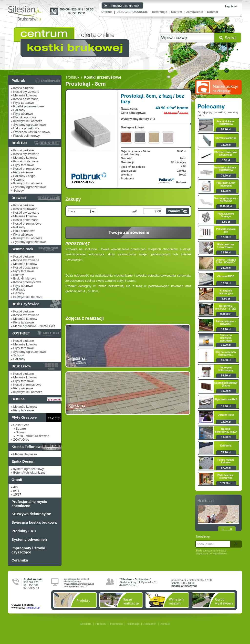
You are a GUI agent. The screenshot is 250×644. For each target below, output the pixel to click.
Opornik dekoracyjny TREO (226, 430)
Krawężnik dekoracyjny (226, 292)
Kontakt (213, 12)
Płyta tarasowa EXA (226, 400)
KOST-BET (21, 333)
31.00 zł (226, 360)
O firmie (107, 12)
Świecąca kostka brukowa (31, 132)
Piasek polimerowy (26, 136)
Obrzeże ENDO (226, 276)
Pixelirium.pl (33, 608)
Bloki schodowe (24, 231)
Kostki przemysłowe (27, 169)
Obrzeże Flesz (226, 415)
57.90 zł (226, 468)
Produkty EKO (24, 531)
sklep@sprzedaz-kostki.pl (76, 579)
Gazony (19, 180)
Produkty (101, 624)
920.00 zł (226, 314)
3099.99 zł (226, 206)
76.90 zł (226, 452)
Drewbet (19, 198)
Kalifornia (226, 446)
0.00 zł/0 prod (124, 6)
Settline (18, 399)
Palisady (19, 110)
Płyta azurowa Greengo (226, 215)
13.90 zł (226, 145)
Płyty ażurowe (23, 114)
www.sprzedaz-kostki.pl (75, 586)
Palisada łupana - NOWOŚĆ (226, 323)
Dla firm (177, 12)
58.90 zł (226, 129)
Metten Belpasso (25, 454)
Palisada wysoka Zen (226, 230)
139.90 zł (226, 483)
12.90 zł (226, 237)
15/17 (17, 494)
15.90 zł (226, 406)
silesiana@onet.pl (72, 582)
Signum (21, 432)
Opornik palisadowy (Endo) (226, 384)
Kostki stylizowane (26, 92)
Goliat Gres (21, 425)
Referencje (160, 12)
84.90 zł (226, 191)
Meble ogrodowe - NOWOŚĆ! (34, 326)
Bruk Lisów (21, 366)
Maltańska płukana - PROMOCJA (226, 169)
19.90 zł (226, 391)
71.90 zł (226, 176)
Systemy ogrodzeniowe (30, 125)
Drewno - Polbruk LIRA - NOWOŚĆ (226, 261)
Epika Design (23, 461)
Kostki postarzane (26, 99)
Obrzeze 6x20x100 (226, 138)
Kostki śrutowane (25, 209)
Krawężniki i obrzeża (28, 121)
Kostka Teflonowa (27, 447)
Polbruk (18, 80)
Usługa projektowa (26, 128)
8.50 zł (226, 222)
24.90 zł (226, 268)
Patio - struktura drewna (32, 436)
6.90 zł (226, 160)
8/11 (16, 491)
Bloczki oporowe (25, 117)
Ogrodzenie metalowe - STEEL (226, 307)
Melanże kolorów (25, 95)
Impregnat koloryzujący (226, 369)
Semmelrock (22, 249)
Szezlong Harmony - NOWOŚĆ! (226, 200)
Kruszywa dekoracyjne (31, 514)
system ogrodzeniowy (28, 469)
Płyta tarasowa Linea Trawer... (226, 246)
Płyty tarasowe (24, 103)
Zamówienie (195, 12)
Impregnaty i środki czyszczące (28, 550)
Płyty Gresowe (24, 417)
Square (21, 429)
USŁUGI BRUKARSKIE (132, 12)
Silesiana (86, 624)
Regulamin (231, 6)
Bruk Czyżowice (25, 304)
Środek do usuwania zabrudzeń (226, 338)
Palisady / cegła (24, 176)
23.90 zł (226, 252)
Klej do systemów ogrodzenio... (226, 353)
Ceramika (20, 560)
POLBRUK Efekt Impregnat (226, 184)
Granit (17, 480)
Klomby (18, 275)
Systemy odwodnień (29, 539)
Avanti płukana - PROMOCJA (226, 123)
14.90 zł (226, 329)
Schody (18, 191)
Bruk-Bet (19, 143)
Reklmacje (133, 624)
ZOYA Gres (21, 440)
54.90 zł (226, 375)
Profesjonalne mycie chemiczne (29, 504)
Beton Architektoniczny (29, 473)
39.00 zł (226, 345)
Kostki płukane (24, 88)
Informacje (116, 624)
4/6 (15, 487)
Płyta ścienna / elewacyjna (226, 477)
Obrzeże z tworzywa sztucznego (226, 154)
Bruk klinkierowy (25, 278)
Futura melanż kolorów (226, 461)
